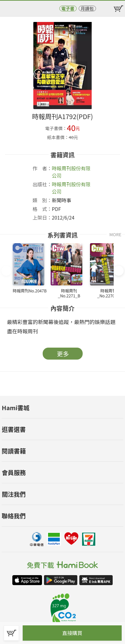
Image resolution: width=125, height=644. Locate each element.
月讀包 (87, 8)
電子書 (68, 8)
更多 (63, 354)
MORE (115, 234)
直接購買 (72, 633)
